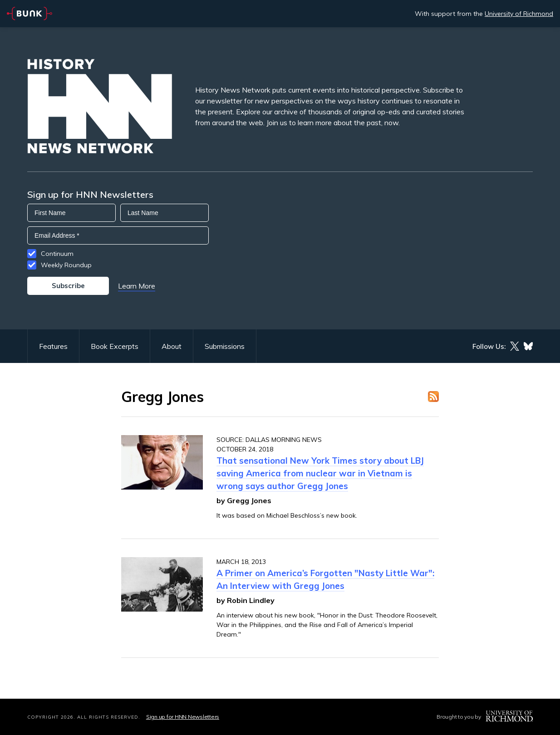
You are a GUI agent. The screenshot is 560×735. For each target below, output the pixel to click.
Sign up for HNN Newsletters (183, 717)
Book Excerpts (115, 346)
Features (53, 346)
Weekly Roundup (66, 265)
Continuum (57, 254)
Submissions (225, 346)
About (172, 346)
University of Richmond (519, 14)
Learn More (137, 286)
